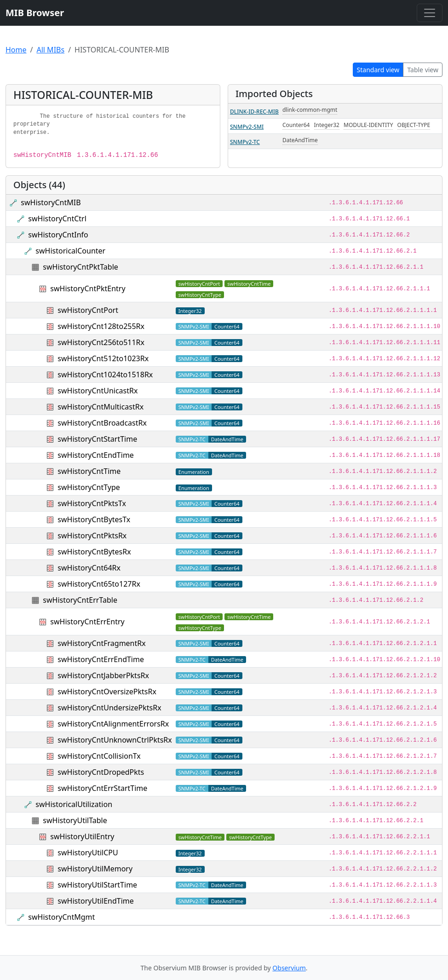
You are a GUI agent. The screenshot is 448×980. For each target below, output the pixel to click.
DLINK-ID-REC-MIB (254, 112)
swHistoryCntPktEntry (88, 288)
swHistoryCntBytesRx (94, 552)
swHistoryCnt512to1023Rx (103, 358)
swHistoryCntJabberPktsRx (103, 675)
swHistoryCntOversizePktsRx (107, 692)
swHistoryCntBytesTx (94, 519)
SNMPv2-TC (245, 142)
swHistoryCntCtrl (57, 219)
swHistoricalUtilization (74, 804)
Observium (289, 968)
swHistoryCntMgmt (61, 917)
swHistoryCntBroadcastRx (102, 423)
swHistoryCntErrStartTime (102, 788)
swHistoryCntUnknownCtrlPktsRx (115, 740)
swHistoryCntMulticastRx (101, 407)
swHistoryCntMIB (51, 202)
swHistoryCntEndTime (96, 455)
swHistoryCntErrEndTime (101, 659)
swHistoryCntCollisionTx (99, 756)
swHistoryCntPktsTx (92, 503)
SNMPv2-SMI (247, 127)
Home (16, 50)
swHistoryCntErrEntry (87, 622)
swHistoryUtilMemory (95, 869)
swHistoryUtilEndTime (95, 901)
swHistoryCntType (89, 487)
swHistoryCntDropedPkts (101, 772)
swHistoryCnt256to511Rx (101, 342)
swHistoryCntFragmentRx (101, 643)
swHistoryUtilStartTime (97, 885)
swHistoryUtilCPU (88, 853)
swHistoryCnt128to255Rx (101, 326)
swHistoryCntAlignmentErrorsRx (113, 724)
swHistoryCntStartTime (97, 439)
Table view (423, 70)
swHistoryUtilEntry (82, 836)
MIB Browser (35, 13)
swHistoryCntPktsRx (92, 536)
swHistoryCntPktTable (80, 267)
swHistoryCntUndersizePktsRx (109, 708)
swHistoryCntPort (88, 310)
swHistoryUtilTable (75, 820)
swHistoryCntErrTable (80, 600)
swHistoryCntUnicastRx (98, 391)
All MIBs (50, 50)
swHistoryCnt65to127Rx (99, 584)
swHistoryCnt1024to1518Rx (105, 375)
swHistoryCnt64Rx (89, 568)
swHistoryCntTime (89, 471)
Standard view (378, 70)
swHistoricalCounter (70, 251)
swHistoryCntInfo (58, 235)
